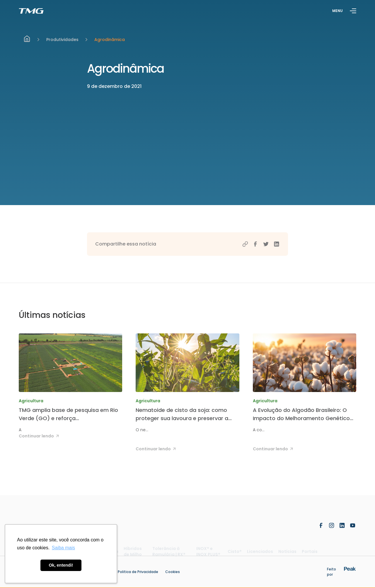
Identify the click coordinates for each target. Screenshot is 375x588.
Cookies (173, 572)
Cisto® (235, 554)
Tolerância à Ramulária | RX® (169, 554)
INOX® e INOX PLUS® (208, 554)
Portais (310, 554)
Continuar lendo (40, 436)
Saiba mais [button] (63, 548)
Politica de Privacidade (138, 572)
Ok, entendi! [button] (61, 565)
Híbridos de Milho (133, 554)
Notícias (287, 554)
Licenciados (260, 554)
